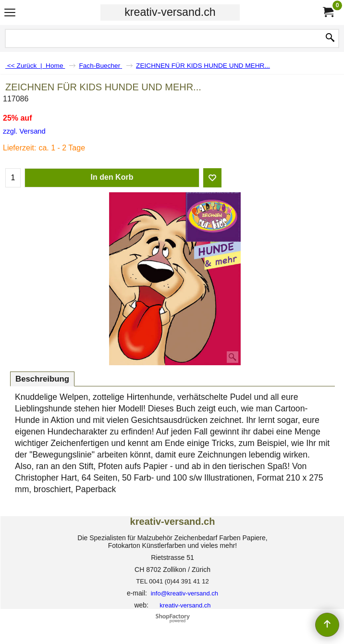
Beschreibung (42, 379)
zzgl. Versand (24, 131)
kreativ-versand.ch (170, 12)
